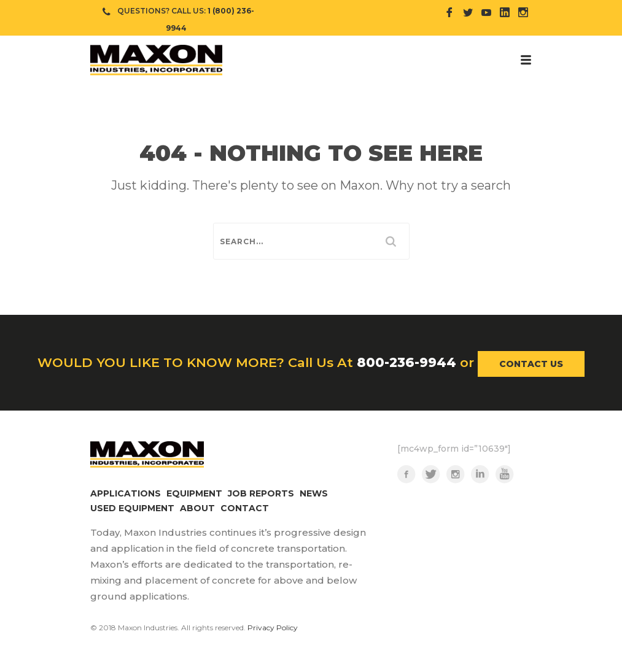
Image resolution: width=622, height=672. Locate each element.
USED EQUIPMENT (132, 508)
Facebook (406, 474)
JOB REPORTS (261, 493)
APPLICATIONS (126, 493)
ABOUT (197, 508)
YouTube (505, 474)
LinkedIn (480, 474)
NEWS (314, 493)
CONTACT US (531, 364)
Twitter (431, 474)
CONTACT (245, 508)
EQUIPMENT (194, 493)
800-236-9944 (406, 362)
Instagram (456, 474)
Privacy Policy (273, 628)
